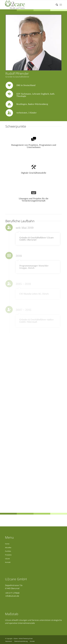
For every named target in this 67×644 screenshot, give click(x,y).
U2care (7, 559)
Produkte (8, 555)
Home (7, 544)
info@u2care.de (12, 596)
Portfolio (8, 551)
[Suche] (56, 5)
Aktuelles (8, 548)
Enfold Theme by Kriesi (26, 638)
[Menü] (61, 5)
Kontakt (8, 562)
